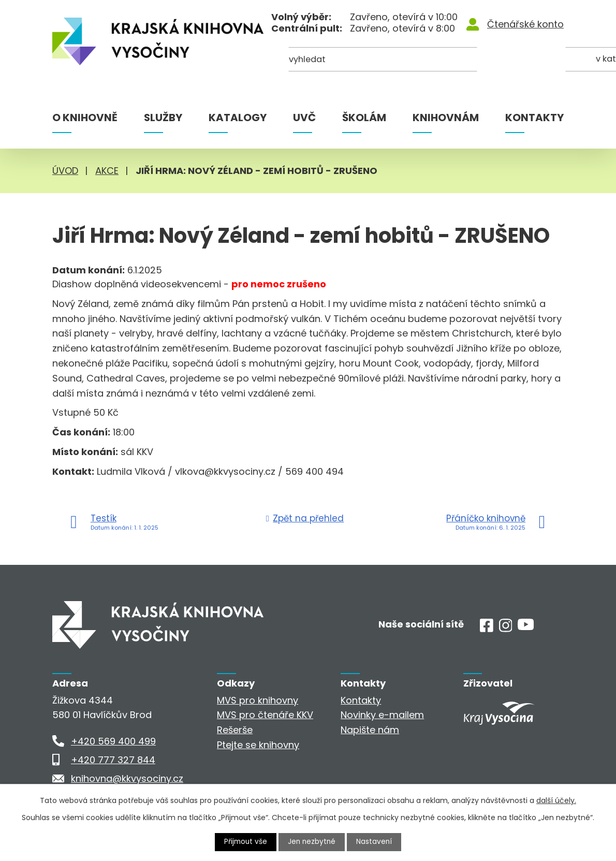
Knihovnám (446, 118)
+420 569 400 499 (113, 741)
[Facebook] (487, 629)
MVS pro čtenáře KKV (265, 715)
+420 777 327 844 (113, 760)
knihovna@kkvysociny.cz (127, 778)
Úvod (65, 171)
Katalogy (238, 118)
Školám (364, 118)
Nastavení (376, 842)
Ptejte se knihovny (258, 745)
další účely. (556, 800)
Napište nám (370, 730)
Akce (107, 171)
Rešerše (235, 730)
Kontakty (534, 118)
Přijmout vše (245, 842)
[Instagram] (506, 629)
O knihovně (85, 118)
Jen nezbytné (312, 842)
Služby (163, 118)
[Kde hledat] (514, 61)
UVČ (304, 118)
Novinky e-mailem (382, 715)
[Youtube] (526, 627)
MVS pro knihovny (258, 700)
